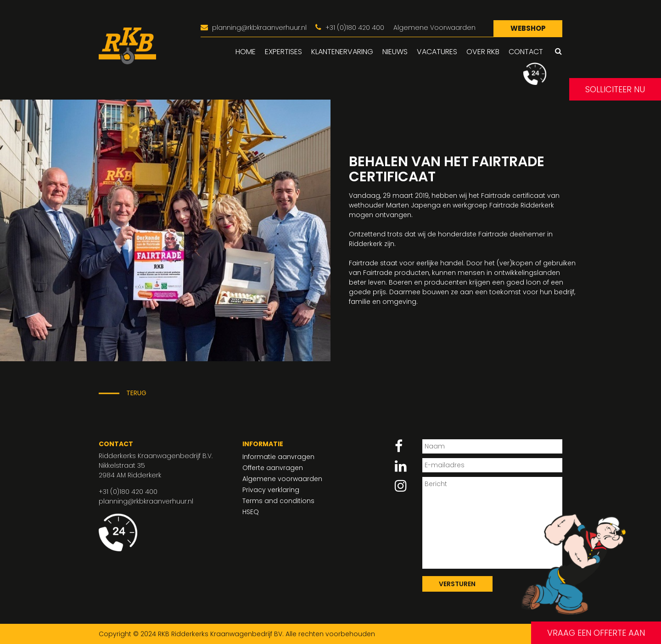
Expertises (283, 52)
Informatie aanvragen (278, 457)
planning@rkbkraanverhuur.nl (146, 501)
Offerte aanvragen (273, 468)
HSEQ (251, 512)
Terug (136, 393)
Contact (526, 52)
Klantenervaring (342, 52)
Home (246, 52)
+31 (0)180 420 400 (128, 492)
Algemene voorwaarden (282, 479)
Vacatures (437, 52)
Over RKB (483, 52)
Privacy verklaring (271, 490)
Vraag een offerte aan (596, 633)
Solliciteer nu (615, 89)
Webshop (528, 28)
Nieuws (395, 52)
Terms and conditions (278, 501)
